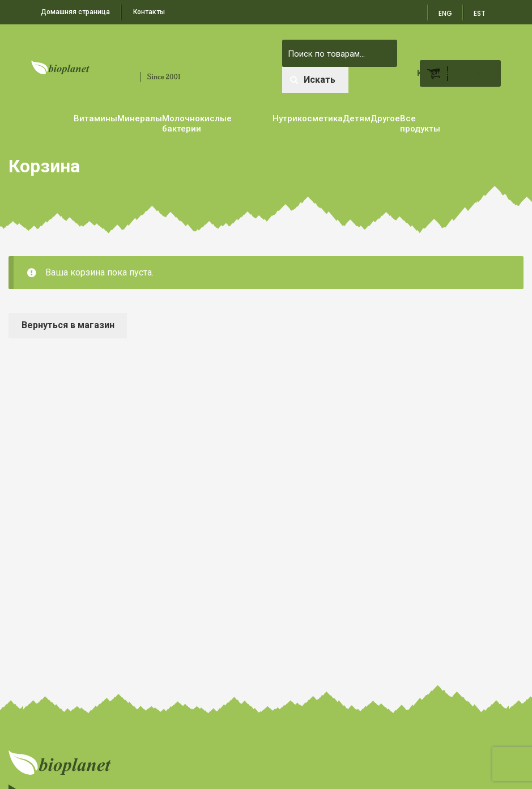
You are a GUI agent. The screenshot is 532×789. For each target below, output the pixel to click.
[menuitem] (480, 10)
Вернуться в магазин (68, 325)
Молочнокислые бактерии (197, 124)
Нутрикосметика (308, 118)
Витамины (95, 118)
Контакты (149, 12)
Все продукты (420, 124)
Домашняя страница (75, 12)
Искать (312, 80)
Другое (385, 118)
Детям (357, 118)
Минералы (140, 118)
